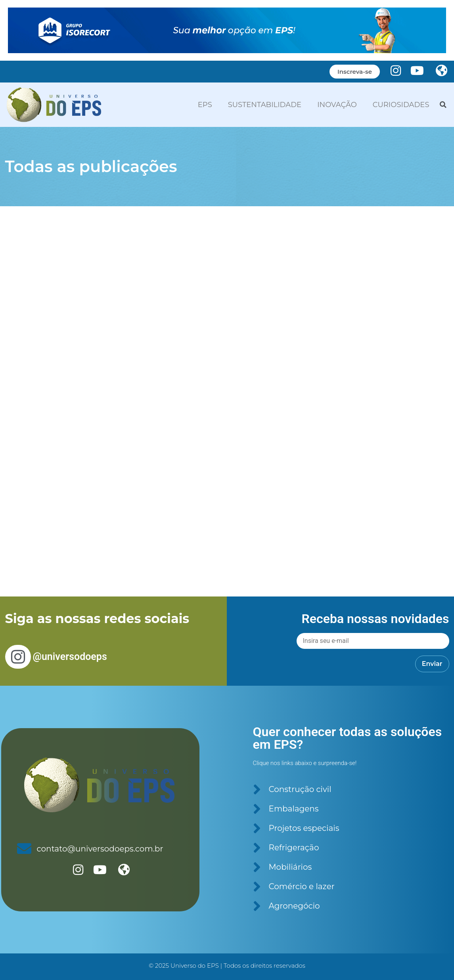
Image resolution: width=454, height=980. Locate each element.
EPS (205, 105)
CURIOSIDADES (401, 105)
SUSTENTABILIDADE (265, 105)
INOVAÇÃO (337, 105)
